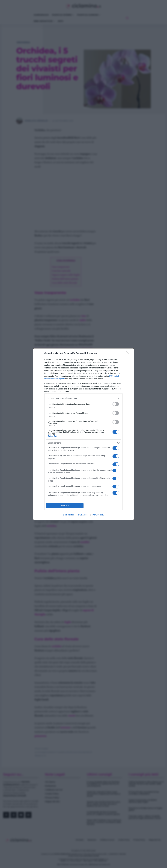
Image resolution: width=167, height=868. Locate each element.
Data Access (83, 515)
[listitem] (83, 398)
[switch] (116, 404)
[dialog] (83, 434)
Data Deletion (69, 515)
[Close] (129, 353)
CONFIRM (65, 505)
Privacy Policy (98, 515)
